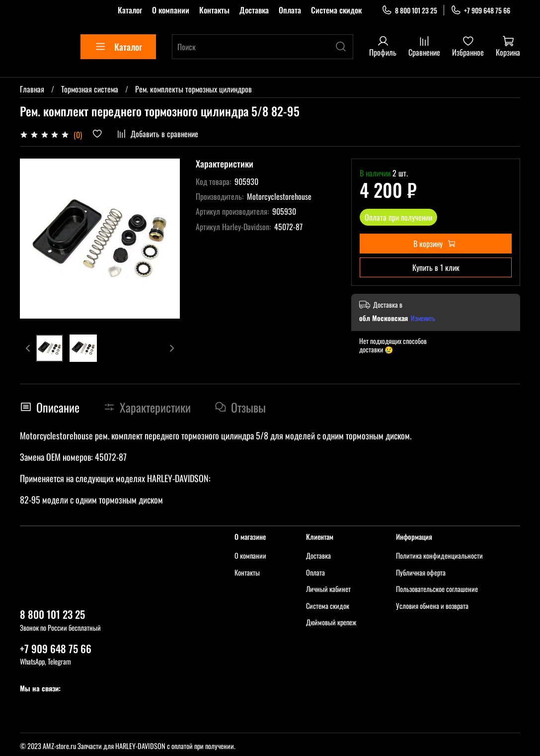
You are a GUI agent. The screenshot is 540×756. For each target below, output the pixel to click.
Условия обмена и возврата (432, 606)
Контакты (214, 10)
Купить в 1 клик (436, 267)
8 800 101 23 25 (409, 10)
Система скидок (336, 10)
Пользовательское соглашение (437, 589)
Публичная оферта (421, 572)
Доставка (254, 10)
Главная (32, 89)
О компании (171, 10)
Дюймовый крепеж (331, 622)
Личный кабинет (328, 589)
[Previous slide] (28, 348)
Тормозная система (90, 89)
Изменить (423, 318)
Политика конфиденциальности (439, 555)
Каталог (130, 10)
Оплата (290, 10)
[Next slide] (171, 348)
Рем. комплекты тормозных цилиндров (193, 89)
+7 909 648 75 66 (480, 10)
